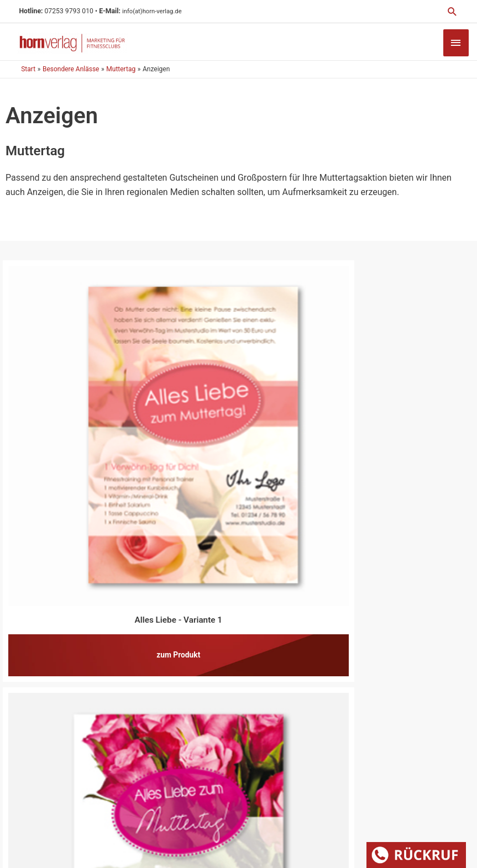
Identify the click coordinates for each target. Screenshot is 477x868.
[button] (451, 12)
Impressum (261, 784)
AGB (354, 784)
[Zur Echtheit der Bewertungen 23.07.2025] (413, 705)
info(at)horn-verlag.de (162, 11)
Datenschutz (314, 784)
